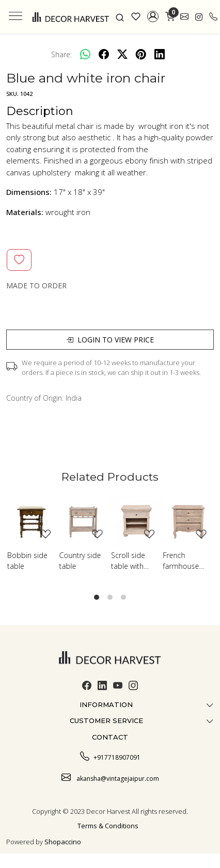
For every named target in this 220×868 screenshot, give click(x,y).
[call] (213, 17)
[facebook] (104, 54)
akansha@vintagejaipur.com (110, 777)
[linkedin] (160, 54)
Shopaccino (63, 842)
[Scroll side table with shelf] (136, 521)
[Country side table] (84, 521)
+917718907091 (110, 756)
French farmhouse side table (181, 561)
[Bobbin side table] (32, 521)
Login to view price (110, 340)
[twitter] (122, 54)
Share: (61, 54)
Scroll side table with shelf (128, 561)
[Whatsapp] (85, 54)
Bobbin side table (27, 561)
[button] (153, 17)
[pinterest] (141, 54)
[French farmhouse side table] (188, 521)
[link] (120, 17)
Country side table (80, 561)
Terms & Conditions (108, 826)
